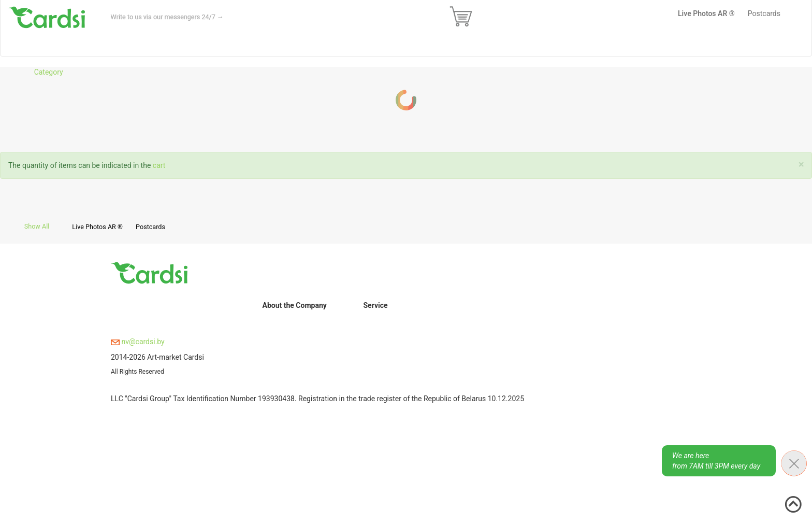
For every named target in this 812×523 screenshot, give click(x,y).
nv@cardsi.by (138, 342)
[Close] (801, 165)
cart (159, 165)
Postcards (150, 227)
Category (49, 72)
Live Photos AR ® (97, 227)
